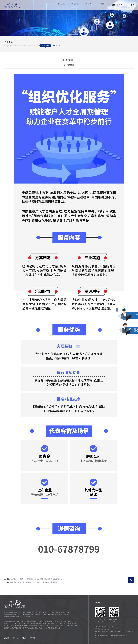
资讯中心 (74, 7)
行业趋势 (87, 5)
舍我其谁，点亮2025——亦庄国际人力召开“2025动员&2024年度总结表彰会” (36, 579)
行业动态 (57, 46)
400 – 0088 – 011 (109, 627)
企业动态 (45, 46)
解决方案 (60, 5)
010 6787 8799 (106, 629)
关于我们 (101, 5)
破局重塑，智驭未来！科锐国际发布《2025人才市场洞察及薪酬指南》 (34, 582)
